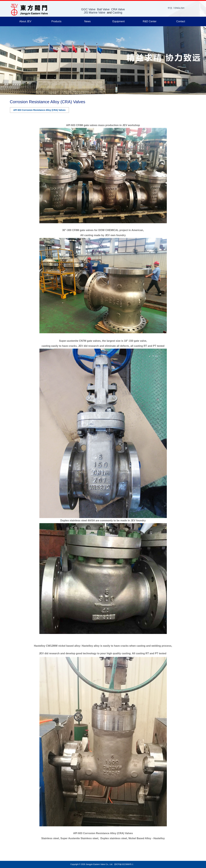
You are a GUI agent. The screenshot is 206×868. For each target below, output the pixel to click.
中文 (170, 8)
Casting (117, 13)
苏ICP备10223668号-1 (124, 864)
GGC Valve (88, 9)
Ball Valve (103, 9)
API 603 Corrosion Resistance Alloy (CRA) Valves (40, 110)
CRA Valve (118, 9)
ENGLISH (179, 8)
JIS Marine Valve (95, 13)
